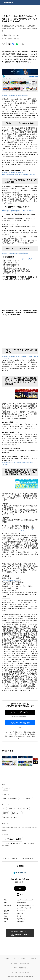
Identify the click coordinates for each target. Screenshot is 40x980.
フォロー (20, 888)
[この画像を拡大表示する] (9, 761)
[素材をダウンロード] (23, 44)
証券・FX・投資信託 (10, 799)
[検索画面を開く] (38, 3)
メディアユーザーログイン (20, 712)
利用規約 (33, 959)
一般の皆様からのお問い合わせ (20, 972)
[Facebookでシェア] (13, 44)
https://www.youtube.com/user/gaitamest (15, 95)
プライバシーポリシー (20, 959)
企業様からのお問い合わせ (20, 968)
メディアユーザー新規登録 (20, 723)
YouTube (26, 808)
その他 (6, 789)
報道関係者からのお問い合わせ (20, 963)
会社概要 (7, 959)
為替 (11, 808)
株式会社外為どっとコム (30, 858)
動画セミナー (17, 813)
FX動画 (6, 813)
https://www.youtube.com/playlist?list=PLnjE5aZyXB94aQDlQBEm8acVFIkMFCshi (18, 173)
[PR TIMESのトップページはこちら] (9, 3)
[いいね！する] (4, 44)
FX (4, 808)
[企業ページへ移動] (20, 873)
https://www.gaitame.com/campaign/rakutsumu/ (17, 530)
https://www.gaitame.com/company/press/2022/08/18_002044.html (20, 829)
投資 (17, 808)
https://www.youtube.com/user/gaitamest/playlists (18, 259)
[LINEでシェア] (17, 44)
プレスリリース (15, 858)
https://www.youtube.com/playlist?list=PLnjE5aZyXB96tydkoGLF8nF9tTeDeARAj (18, 210)
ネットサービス (26, 799)
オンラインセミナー (10, 818)
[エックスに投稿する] (9, 44)
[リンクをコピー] (27, 44)
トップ (5, 858)
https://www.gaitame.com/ (12, 580)
